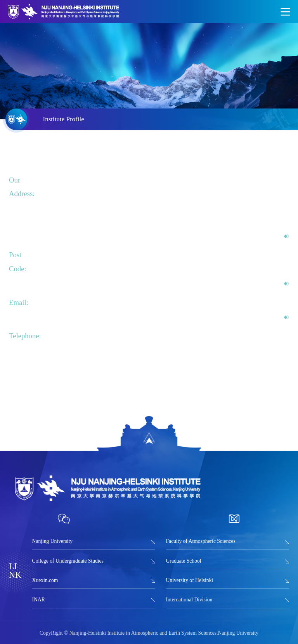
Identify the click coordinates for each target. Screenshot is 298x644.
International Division (189, 600)
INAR (39, 600)
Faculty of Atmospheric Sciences (201, 541)
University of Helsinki (190, 580)
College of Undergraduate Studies (68, 561)
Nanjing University (53, 541)
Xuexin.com (45, 580)
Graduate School (184, 561)
